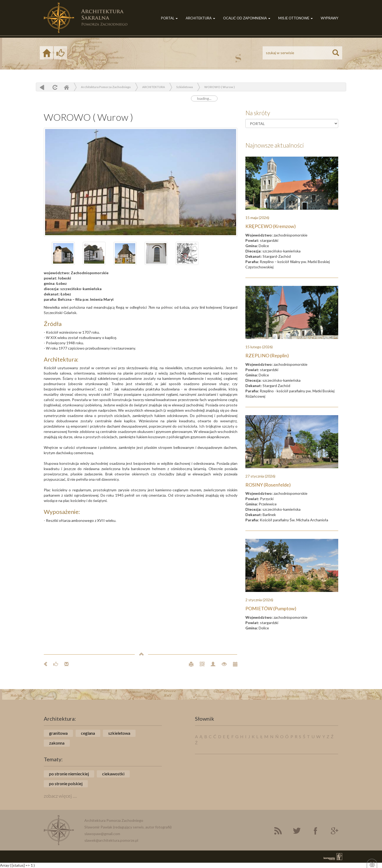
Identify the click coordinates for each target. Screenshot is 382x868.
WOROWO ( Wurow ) (220, 87)
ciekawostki (113, 774)
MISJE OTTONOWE (296, 18)
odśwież (54, 87)
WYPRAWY (329, 18)
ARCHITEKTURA (200, 18)
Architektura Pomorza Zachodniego (106, 87)
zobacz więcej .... (60, 796)
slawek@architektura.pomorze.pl (111, 840)
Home (66, 87)
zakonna (57, 743)
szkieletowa (119, 733)
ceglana (88, 733)
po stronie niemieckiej (69, 774)
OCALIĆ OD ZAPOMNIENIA (247, 18)
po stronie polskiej (66, 783)
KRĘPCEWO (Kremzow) (271, 226)
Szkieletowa (185, 87)
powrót (42, 87)
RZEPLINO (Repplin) (267, 355)
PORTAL (169, 18)
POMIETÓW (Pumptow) (271, 608)
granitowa (58, 733)
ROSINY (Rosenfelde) (268, 485)
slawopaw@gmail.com (102, 834)
